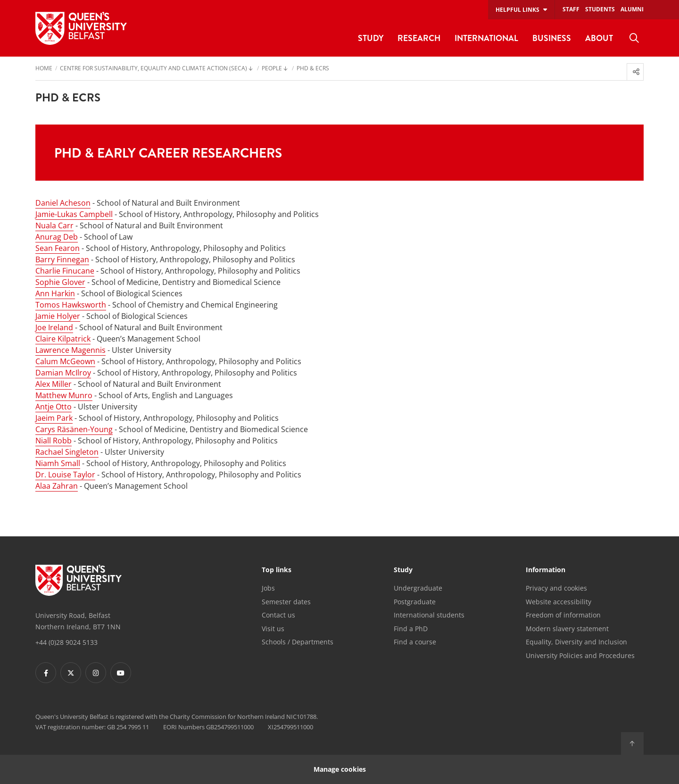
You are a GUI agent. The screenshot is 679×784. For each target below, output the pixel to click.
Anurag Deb (57, 237)
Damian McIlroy (63, 373)
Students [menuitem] (600, 9)
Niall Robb (54, 441)
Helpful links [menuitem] (518, 10)
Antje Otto (54, 407)
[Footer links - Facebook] (46, 673)
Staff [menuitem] (571, 9)
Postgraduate (415, 602)
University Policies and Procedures (580, 655)
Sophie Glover (60, 282)
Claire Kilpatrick (63, 339)
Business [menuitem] (552, 38)
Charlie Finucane (65, 271)
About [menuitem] (599, 38)
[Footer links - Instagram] (96, 673)
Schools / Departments (298, 642)
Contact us (278, 615)
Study (403, 570)
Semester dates (286, 602)
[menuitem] (634, 38)
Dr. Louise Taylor (65, 475)
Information (546, 570)
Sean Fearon (58, 248)
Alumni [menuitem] (632, 9)
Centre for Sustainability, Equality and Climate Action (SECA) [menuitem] (153, 69)
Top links (277, 570)
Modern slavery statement (567, 629)
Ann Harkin (55, 293)
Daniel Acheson (63, 203)
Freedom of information (563, 615)
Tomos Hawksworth (71, 305)
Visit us (273, 629)
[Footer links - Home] (79, 580)
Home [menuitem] (44, 69)
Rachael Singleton (67, 452)
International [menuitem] (486, 38)
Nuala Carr (54, 225)
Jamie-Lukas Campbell (74, 214)
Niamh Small (58, 463)
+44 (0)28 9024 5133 (66, 642)
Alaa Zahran (57, 486)
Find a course (415, 642)
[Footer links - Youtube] (121, 673)
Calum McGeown (65, 361)
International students (429, 615)
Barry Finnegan (62, 259)
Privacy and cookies (556, 588)
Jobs (268, 588)
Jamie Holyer (58, 316)
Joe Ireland (54, 327)
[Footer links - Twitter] (71, 673)
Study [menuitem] (371, 38)
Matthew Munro (64, 395)
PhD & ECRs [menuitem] (313, 69)
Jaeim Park (54, 418)
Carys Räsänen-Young (74, 429)
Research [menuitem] (419, 38)
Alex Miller (54, 384)
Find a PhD (411, 629)
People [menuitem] (272, 69)
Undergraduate (418, 588)
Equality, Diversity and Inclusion (576, 642)
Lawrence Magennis (70, 350)
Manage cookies (340, 769)
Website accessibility (559, 602)
